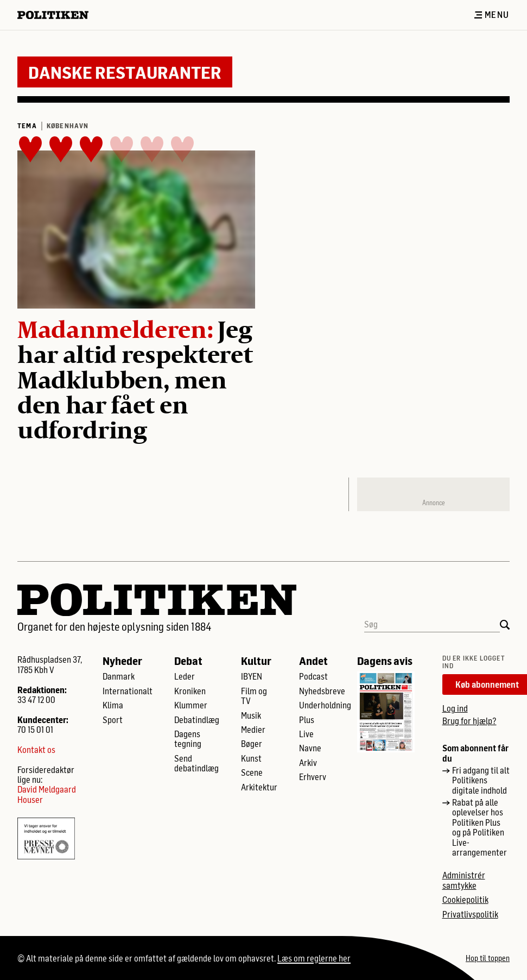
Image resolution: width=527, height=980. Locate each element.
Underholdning (325, 705)
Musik (251, 715)
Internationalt (128, 691)
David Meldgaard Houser (47, 794)
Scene (252, 772)
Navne (310, 748)
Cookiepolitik (465, 900)
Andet (313, 661)
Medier (253, 730)
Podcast (313, 676)
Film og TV (254, 696)
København (68, 125)
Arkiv (308, 763)
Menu (492, 15)
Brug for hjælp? (469, 721)
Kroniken (190, 691)
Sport (113, 720)
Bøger (252, 744)
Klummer (191, 705)
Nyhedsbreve (322, 691)
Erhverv (313, 777)
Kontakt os (36, 750)
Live (306, 734)
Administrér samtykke (464, 880)
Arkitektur (259, 787)
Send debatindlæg (196, 763)
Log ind (455, 708)
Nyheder (122, 661)
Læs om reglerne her (314, 958)
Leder (185, 676)
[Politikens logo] (57, 15)
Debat (188, 661)
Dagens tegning (188, 739)
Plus (307, 720)
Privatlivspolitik (470, 914)
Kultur (256, 661)
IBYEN (252, 676)
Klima (113, 705)
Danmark (119, 676)
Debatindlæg (197, 720)
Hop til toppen (488, 958)
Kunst (251, 758)
